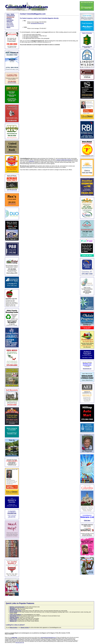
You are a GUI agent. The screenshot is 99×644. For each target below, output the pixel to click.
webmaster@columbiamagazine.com (48, 637)
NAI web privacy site (20, 642)
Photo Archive (10, 25)
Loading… (49, 100)
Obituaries (32, 161)
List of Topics (10, 23)
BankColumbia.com (87, 46)
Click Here (87, 520)
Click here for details (12, 83)
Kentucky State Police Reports (64, 160)
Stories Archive (10, 26)
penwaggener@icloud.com (37, 23)
